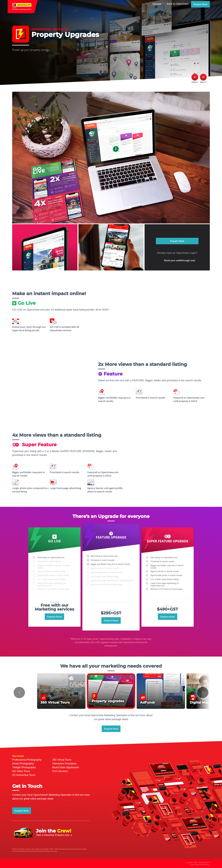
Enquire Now (200, 4)
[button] (19, 693)
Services (157, 4)
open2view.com (23, 7)
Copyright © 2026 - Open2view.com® (198, 864)
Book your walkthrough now (180, 260)
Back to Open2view (178, 4)
